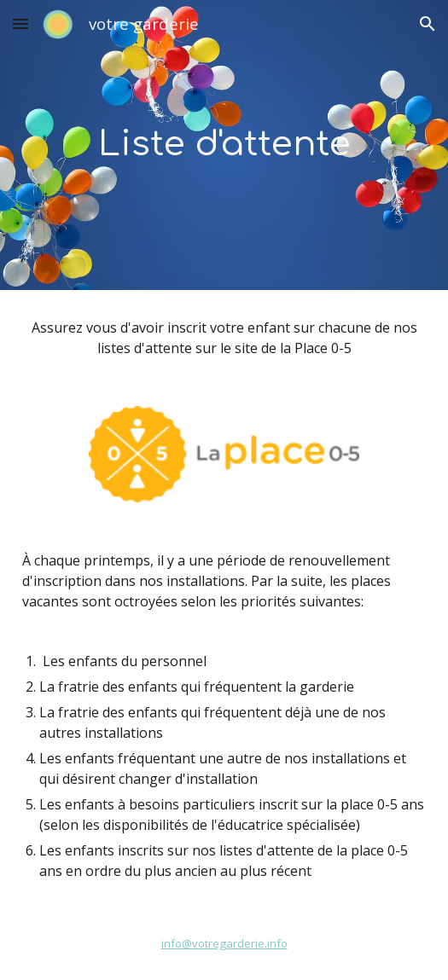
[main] (224, 145)
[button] (20, 23)
